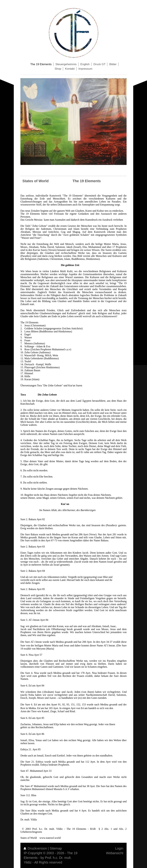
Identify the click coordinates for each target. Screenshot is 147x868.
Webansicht (115, 853)
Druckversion (36, 848)
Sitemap (56, 848)
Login (119, 848)
